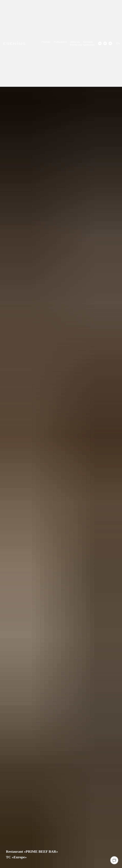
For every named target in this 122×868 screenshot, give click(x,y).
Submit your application (82, 45)
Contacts (88, 42)
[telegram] (110, 43)
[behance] (105, 43)
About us (75, 42)
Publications (60, 42)
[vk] (100, 43)
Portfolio (46, 42)
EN (118, 43)
